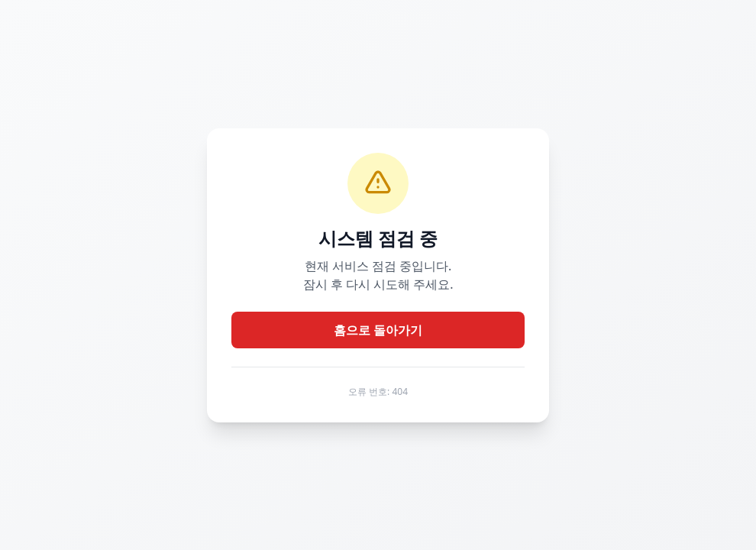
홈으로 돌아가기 (378, 330)
